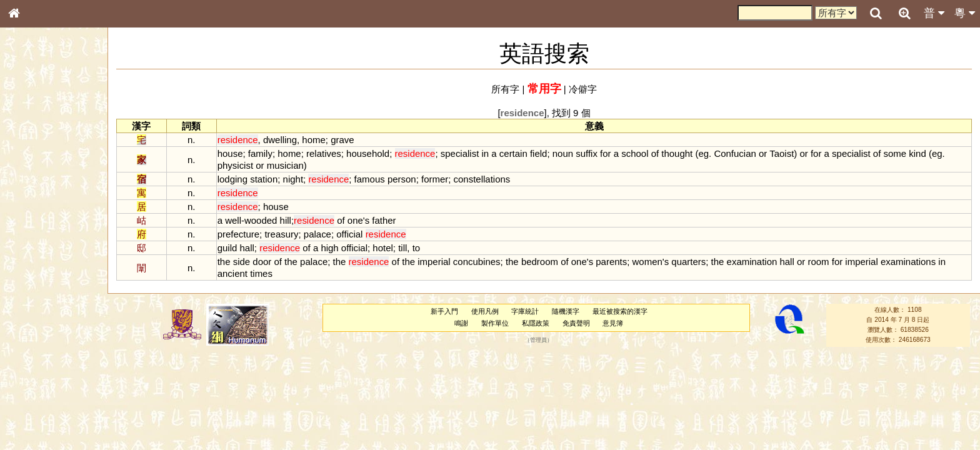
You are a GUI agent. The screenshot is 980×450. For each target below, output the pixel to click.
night (293, 179)
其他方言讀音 (38, 359)
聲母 (25, 335)
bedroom (540, 262)
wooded (261, 220)
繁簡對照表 (34, 428)
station (264, 179)
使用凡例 (485, 311)
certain (513, 153)
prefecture (238, 234)
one (355, 220)
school (635, 153)
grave (342, 140)
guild (227, 248)
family (260, 153)
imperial (434, 262)
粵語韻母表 (34, 273)
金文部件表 (34, 204)
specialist (460, 153)
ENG (55, 138)
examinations (908, 262)
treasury (281, 234)
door (262, 262)
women (647, 262)
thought (677, 153)
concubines (477, 262)
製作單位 (495, 323)
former (435, 179)
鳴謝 (461, 323)
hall (247, 248)
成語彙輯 (31, 416)
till (402, 248)
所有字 (505, 89)
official (349, 234)
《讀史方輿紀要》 (46, 404)
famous (370, 179)
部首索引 (31, 167)
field (538, 153)
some (895, 153)
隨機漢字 (566, 311)
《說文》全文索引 (46, 392)
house (230, 153)
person (402, 179)
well (233, 220)
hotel (382, 248)
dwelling (280, 140)
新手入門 (444, 311)
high (329, 248)
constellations (482, 179)
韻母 (42, 335)
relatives (324, 153)
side (242, 262)
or (763, 153)
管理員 (538, 340)
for (605, 153)
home (313, 140)
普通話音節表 (38, 347)
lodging (232, 179)
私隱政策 (536, 323)
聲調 (59, 335)
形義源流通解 (38, 216)
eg (703, 153)
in (486, 153)
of (655, 153)
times (261, 273)
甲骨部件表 (34, 191)
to (416, 248)
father (384, 220)
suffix (587, 153)
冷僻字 (583, 89)
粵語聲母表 (34, 261)
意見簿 (613, 323)
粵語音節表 (34, 249)
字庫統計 (525, 311)
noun (563, 153)
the (224, 262)
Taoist (782, 153)
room (818, 262)
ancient (232, 273)
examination (752, 262)
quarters (688, 262)
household (368, 153)
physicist (235, 165)
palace (317, 234)
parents (611, 262)
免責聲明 (576, 323)
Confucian (735, 153)
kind (917, 153)
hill (286, 220)
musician (285, 165)
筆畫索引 (31, 179)
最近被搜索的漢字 (620, 311)
